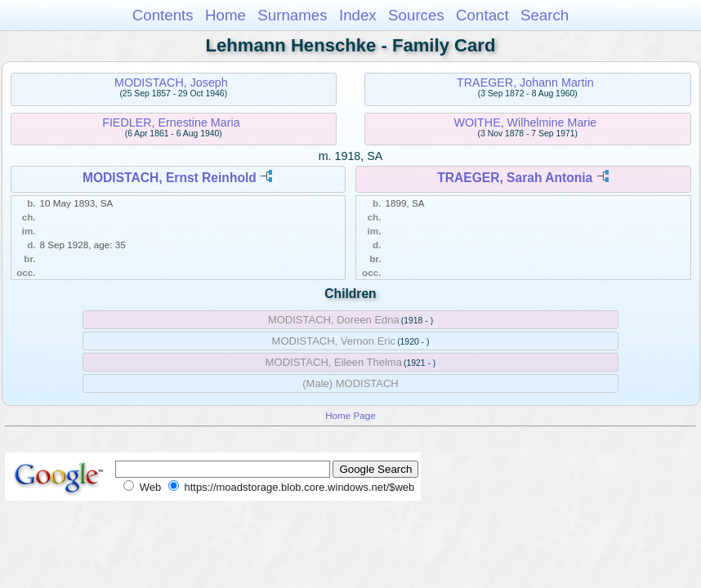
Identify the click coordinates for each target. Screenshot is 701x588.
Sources (416, 15)
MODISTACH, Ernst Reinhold (170, 178)
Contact (482, 15)
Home (225, 15)
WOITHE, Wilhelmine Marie (526, 122)
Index (358, 15)
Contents (163, 15)
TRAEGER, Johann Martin (525, 82)
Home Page (350, 415)
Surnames (292, 15)
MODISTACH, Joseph (171, 82)
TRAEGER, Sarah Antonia (515, 178)
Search (545, 15)
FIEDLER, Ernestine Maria (171, 122)
